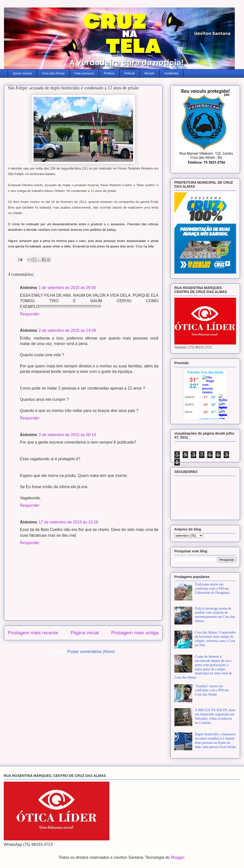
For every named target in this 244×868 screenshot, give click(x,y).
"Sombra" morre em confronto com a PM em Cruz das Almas (212, 690)
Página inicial (85, 633)
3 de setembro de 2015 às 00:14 (67, 435)
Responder (30, 314)
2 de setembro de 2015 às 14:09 (67, 330)
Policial (129, 73)
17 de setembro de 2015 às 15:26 (68, 522)
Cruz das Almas (53, 73)
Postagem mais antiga (135, 633)
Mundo (149, 73)
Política (109, 73)
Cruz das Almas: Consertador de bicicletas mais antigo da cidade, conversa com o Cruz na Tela (215, 639)
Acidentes (171, 73)
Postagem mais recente (33, 633)
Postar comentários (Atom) (91, 652)
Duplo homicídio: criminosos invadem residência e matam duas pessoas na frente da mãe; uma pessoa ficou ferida (215, 740)
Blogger (178, 857)
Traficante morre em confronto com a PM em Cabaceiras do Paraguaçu (213, 589)
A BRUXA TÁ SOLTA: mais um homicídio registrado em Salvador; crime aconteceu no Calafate (215, 716)
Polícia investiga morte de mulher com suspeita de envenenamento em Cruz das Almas (215, 615)
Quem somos (23, 73)
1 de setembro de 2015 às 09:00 (67, 288)
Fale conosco (84, 73)
